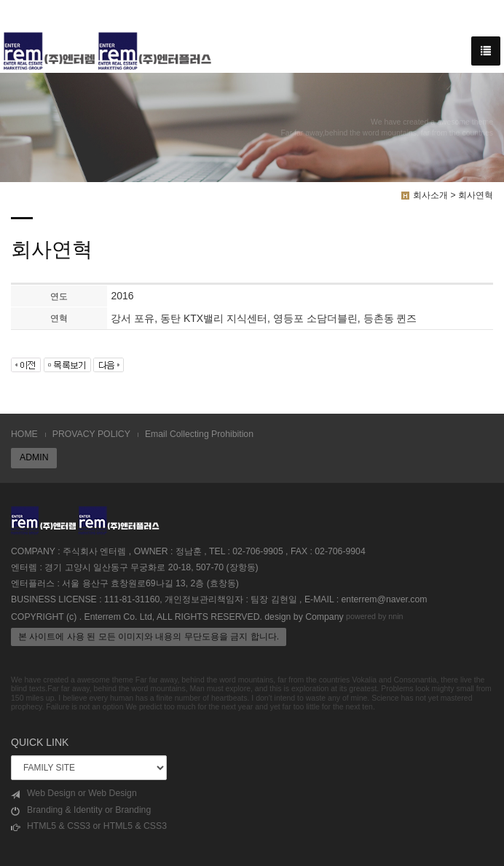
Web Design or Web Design (74, 794)
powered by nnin (375, 616)
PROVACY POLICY (91, 434)
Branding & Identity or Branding (81, 810)
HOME (24, 434)
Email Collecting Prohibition (199, 434)
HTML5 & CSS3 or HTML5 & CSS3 (89, 826)
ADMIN (34, 457)
